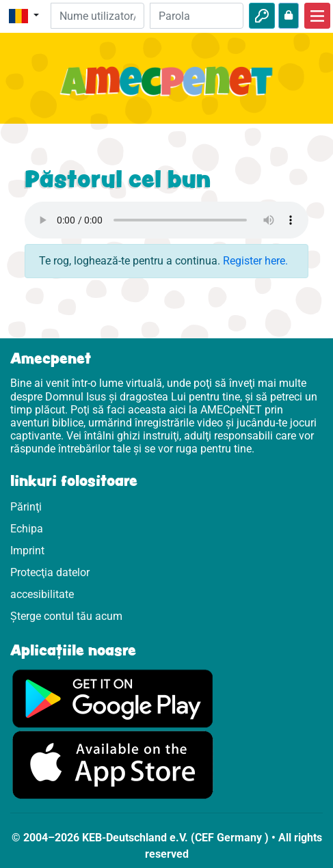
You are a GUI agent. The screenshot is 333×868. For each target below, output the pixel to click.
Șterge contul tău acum (66, 616)
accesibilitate (42, 594)
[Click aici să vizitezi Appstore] (113, 764)
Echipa (27, 529)
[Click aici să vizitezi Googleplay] (113, 698)
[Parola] (197, 16)
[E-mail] (97, 16)
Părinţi (26, 507)
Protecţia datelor (50, 572)
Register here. (255, 261)
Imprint (27, 551)
